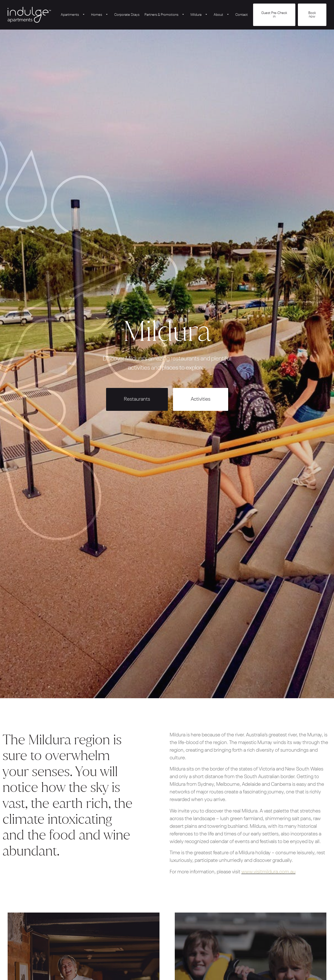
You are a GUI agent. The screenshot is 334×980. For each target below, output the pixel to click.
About (222, 15)
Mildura (200, 15)
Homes (100, 15)
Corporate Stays (127, 15)
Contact (242, 15)
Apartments (73, 15)
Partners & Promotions (165, 15)
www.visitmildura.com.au (268, 872)
